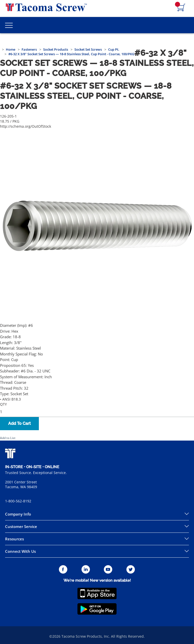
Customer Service (21, 526)
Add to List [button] (8, 438)
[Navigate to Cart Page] (181, 8)
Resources (14, 539)
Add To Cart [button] (19, 423)
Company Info (18, 514)
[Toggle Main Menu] (9, 25)
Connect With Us (20, 551)
